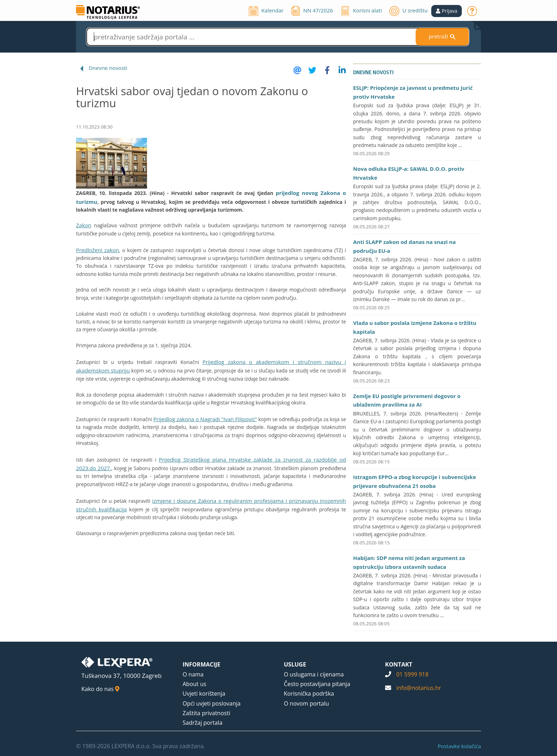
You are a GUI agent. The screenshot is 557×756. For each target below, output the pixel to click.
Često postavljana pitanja (317, 684)
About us (194, 684)
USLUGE (295, 664)
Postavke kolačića (459, 746)
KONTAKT (399, 664)
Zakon (84, 225)
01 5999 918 (412, 674)
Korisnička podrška (309, 694)
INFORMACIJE (201, 664)
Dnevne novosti (108, 68)
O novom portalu (306, 703)
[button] (447, 11)
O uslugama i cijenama (314, 674)
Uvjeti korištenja (204, 694)
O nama (193, 674)
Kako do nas (100, 689)
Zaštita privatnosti (206, 713)
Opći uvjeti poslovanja (212, 703)
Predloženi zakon (98, 250)
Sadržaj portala (202, 723)
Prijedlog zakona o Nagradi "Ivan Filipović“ (205, 419)
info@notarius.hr (418, 688)
